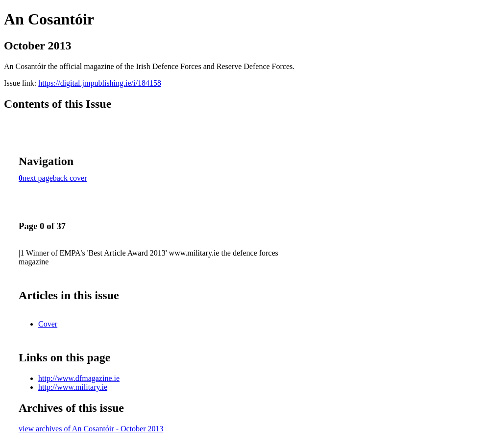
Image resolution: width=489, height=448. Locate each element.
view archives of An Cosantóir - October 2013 (91, 429)
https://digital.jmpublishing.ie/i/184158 (100, 83)
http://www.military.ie (73, 387)
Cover (48, 324)
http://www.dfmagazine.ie (79, 378)
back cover (70, 178)
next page (38, 178)
